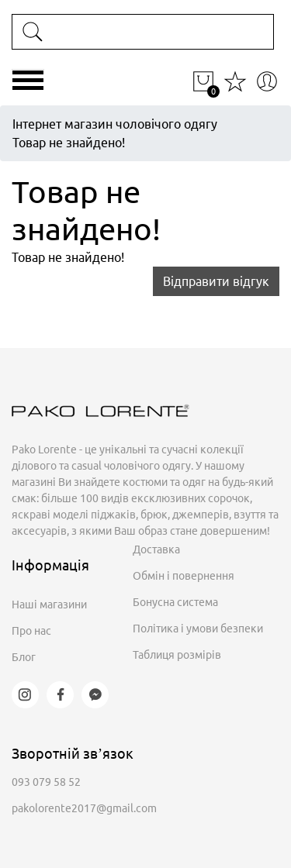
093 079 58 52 (46, 782)
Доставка (156, 549)
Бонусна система (175, 602)
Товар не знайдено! (69, 143)
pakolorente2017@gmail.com (84, 808)
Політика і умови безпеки (198, 629)
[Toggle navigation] (28, 86)
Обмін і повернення (184, 576)
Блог (24, 657)
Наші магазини (49, 604)
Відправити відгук (216, 281)
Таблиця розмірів (177, 655)
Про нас (31, 631)
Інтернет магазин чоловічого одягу (115, 124)
